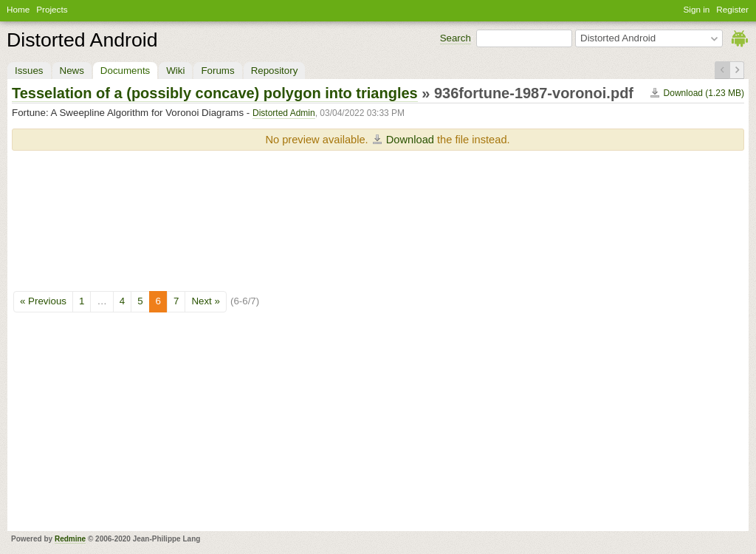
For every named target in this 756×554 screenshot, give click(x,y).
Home (18, 9)
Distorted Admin (284, 113)
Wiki (175, 71)
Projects (52, 9)
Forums (217, 71)
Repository (275, 71)
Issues (29, 71)
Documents (125, 71)
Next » (206, 301)
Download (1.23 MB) (704, 93)
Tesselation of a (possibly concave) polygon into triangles (215, 93)
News (72, 71)
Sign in (697, 9)
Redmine (70, 539)
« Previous (43, 301)
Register (732, 9)
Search (456, 38)
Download (410, 140)
